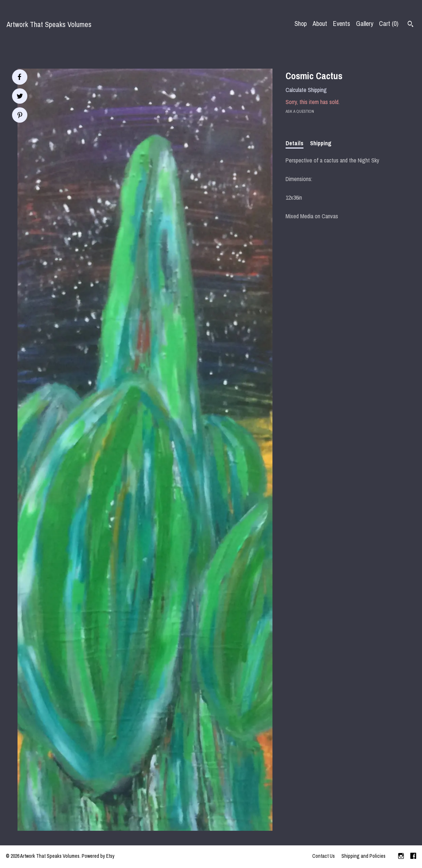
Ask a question (300, 111)
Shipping (321, 143)
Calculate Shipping (306, 90)
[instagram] (401, 857)
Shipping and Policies (363, 856)
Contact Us (324, 856)
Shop (301, 24)
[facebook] (413, 857)
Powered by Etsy (98, 856)
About (320, 24)
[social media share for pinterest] (20, 116)
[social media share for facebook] (19, 77)
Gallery (365, 24)
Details (295, 143)
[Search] (411, 25)
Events (342, 24)
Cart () (389, 24)
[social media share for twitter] (20, 97)
